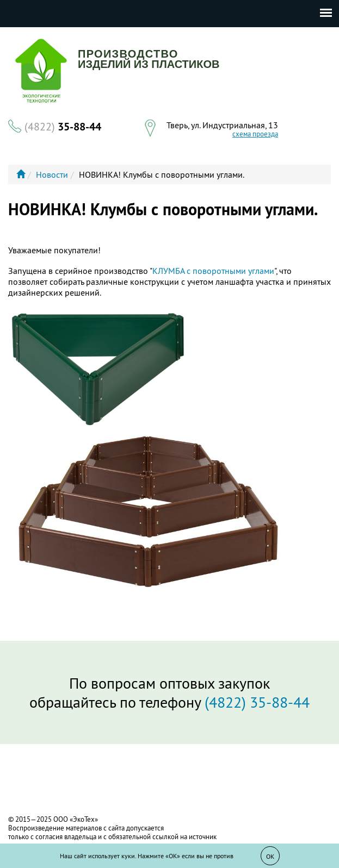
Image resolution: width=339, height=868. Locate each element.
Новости (52, 174)
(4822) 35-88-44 (257, 702)
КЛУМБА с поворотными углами (213, 271)
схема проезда (255, 134)
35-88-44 (63, 127)
